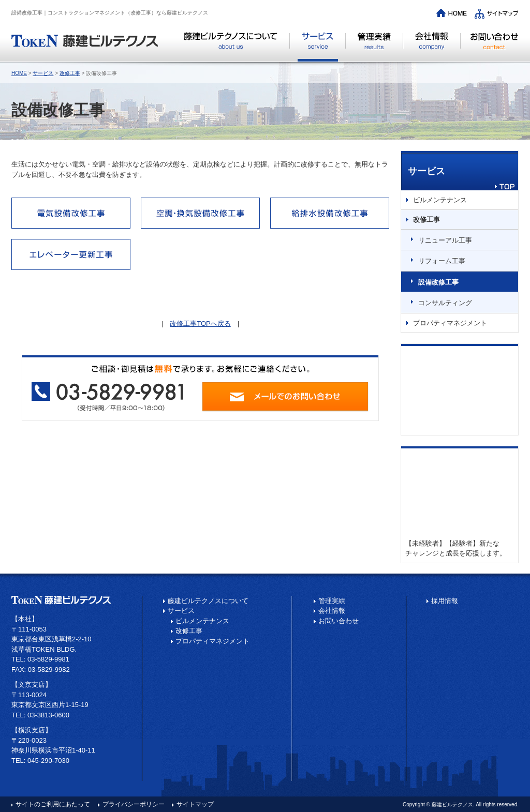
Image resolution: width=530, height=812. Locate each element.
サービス (318, 47)
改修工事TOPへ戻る (200, 324)
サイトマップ (195, 804)
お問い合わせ (490, 47)
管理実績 (374, 47)
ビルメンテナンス (440, 200)
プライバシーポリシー (134, 804)
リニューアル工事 (445, 240)
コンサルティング (445, 303)
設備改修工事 (438, 282)
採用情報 (445, 601)
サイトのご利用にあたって (53, 804)
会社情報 (432, 47)
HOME (19, 73)
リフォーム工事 (442, 261)
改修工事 (70, 73)
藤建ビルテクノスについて (235, 47)
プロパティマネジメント (450, 323)
